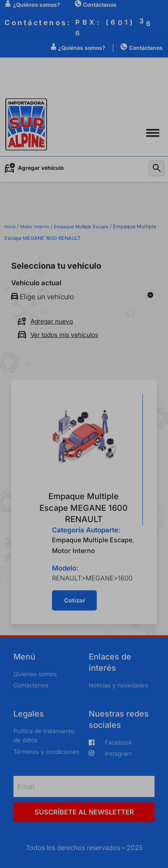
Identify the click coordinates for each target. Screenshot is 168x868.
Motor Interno (35, 226)
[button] (153, 133)
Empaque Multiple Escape (81, 226)
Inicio (10, 226)
